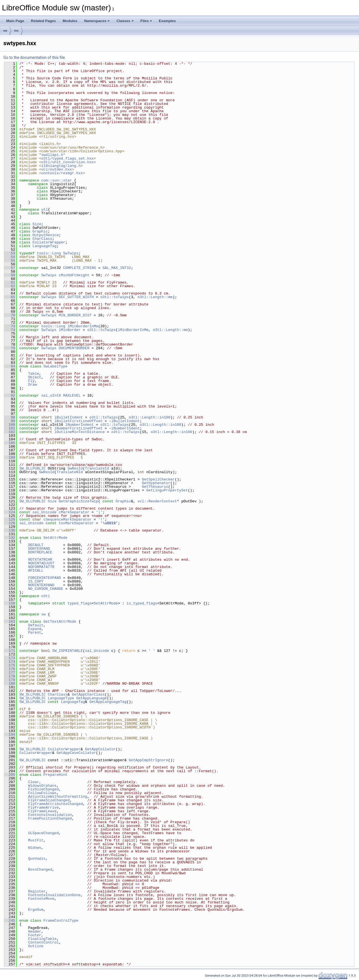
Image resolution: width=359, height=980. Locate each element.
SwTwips (71, 253)
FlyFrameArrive (43, 808)
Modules (70, 21)
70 (10, 315)
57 (10, 268)
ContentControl (43, 942)
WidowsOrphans (42, 786)
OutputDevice (46, 235)
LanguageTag (45, 246)
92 (10, 395)
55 (10, 261)
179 (10, 680)
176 (10, 669)
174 (10, 662)
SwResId (75, 468)
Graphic (40, 231)
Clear (34, 782)
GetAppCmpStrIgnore (148, 760)
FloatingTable (42, 939)
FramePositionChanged (50, 818)
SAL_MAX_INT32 (117, 268)
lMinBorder (70, 330)
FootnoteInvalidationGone (54, 895)
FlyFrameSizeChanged (49, 800)
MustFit (36, 840)
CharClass (42, 239)
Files (146, 21)
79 (10, 348)
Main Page (15, 21)
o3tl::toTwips (115, 297)
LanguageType (61, 698)
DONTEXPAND (39, 549)
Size (37, 224)
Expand (35, 629)
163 (10, 622)
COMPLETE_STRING (80, 268)
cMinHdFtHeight (74, 275)
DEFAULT (36, 545)
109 (10, 457)
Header (35, 931)
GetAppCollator (100, 749)
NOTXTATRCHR (40, 560)
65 (10, 297)
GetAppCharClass (88, 694)
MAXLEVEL (72, 395)
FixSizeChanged (43, 789)
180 (10, 684)
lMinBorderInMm (83, 326)
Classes (125, 21)
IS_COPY (36, 581)
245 (10, 921)
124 (10, 512)
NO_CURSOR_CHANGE (46, 589)
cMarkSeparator (74, 512)
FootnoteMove (41, 899)
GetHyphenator (156, 483)
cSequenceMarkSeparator (68, 519)
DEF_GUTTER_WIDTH (76, 297)
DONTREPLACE (40, 552)
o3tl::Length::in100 (149, 417)
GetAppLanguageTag (108, 702)
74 (10, 330)
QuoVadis (37, 859)
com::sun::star (57, 180)
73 (10, 326)
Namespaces (97, 21)
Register (37, 891)
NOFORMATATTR (41, 567)
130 (10, 530)
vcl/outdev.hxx (57, 169)
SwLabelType (56, 366)
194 (10, 735)
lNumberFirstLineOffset (79, 428)
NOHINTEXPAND (41, 585)
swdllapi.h (52, 155)
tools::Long (49, 253)
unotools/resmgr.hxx (62, 173)
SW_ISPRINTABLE (67, 651)
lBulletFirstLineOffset (79, 421)
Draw (32, 385)
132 (10, 538)
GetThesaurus (155, 487)
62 (10, 286)
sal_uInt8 (51, 395)
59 (10, 275)
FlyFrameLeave (42, 811)
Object (35, 377)
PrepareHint (56, 775)
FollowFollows (42, 793)
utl (44, 210)
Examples (167, 21)
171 (10, 651)
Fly (31, 381)
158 (10, 603)
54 (10, 257)
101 (10, 428)
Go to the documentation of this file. (35, 57)
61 (10, 282)
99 (10, 421)
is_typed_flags (142, 603)
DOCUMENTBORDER (74, 348)
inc (17, 31)
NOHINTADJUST (41, 563)
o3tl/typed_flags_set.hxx (67, 158)
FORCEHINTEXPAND (44, 578)
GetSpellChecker (158, 479)
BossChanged (40, 869)
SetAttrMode (56, 538)
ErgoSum (36, 910)
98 (10, 417)
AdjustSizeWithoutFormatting (58, 797)
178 (10, 676)
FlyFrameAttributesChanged (55, 804)
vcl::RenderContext (157, 501)
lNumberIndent (80, 425)
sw (5, 31)
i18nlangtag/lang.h (61, 166)
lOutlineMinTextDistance (80, 432)
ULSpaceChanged (43, 833)
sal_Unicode (45, 512)
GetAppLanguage (92, 698)
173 (10, 658)
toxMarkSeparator (76, 523)
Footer (35, 935)
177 (10, 673)
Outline (36, 946)
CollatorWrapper (49, 242)
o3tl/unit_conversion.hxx (67, 162)
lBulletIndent (69, 417)
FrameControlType (61, 921)
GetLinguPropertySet (167, 490)
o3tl (46, 596)
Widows (35, 848)
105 (10, 443)
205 (10, 775)
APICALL (36, 570)
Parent (35, 632)
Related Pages (43, 21)
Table (34, 374)
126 (10, 519)
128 (10, 523)
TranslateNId (70, 472)
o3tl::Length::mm (155, 297)
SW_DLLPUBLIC (33, 468)
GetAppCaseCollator (76, 753)
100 (10, 425)
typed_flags (80, 603)
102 (10, 432)
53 (10, 253)
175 (10, 665)
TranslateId (97, 468)
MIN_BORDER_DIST (75, 315)
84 (10, 366)
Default (36, 625)
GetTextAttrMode (60, 622)
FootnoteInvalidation (50, 815)
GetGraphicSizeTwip (78, 501)
